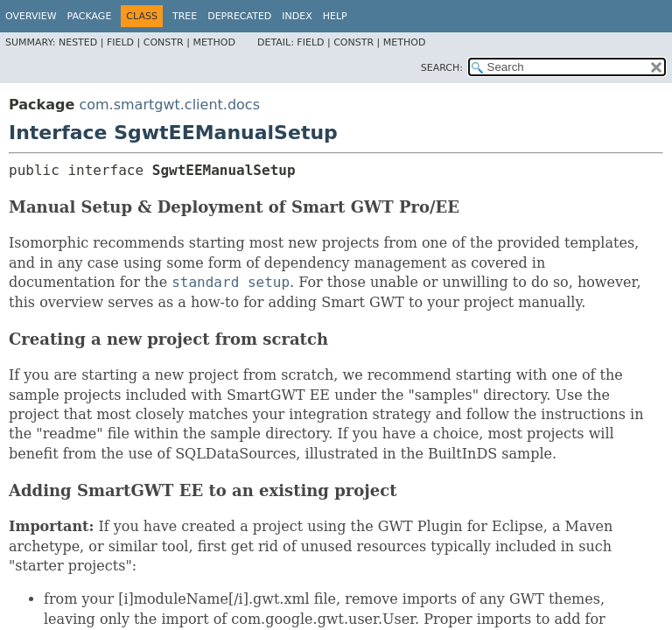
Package (90, 16)
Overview (31, 16)
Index (297, 16)
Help (335, 16)
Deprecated (239, 16)
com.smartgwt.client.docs (169, 105)
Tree (185, 16)
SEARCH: (442, 68)
